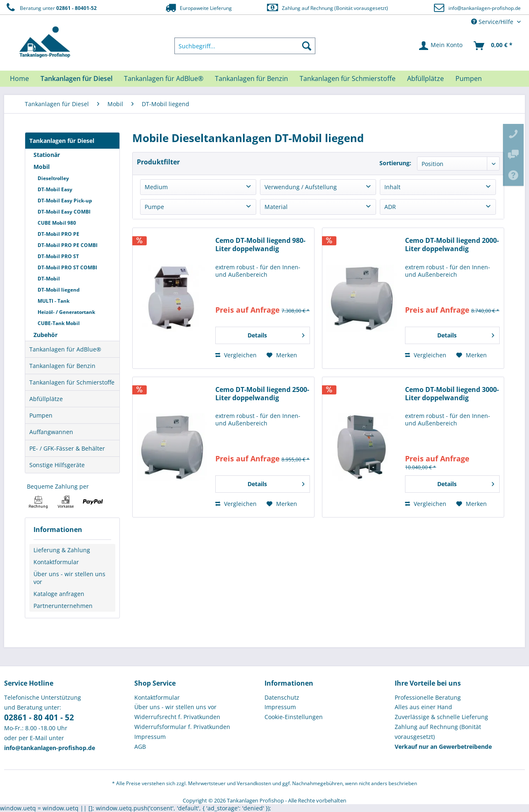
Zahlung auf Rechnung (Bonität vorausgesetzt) (327, 8)
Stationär (47, 155)
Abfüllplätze (46, 399)
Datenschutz (282, 697)
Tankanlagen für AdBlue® (65, 349)
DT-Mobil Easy (55, 189)
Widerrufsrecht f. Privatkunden (177, 717)
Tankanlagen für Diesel (62, 141)
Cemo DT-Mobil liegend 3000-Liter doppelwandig (452, 394)
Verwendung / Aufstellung (301, 187)
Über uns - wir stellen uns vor (69, 578)
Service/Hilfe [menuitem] (493, 22)
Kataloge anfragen (59, 594)
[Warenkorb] (493, 46)
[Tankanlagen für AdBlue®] (164, 78)
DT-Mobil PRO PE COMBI (68, 245)
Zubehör (45, 335)
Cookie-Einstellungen (294, 717)
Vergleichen (236, 355)
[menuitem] (245, 46)
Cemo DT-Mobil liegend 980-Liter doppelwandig (260, 245)
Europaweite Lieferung (198, 8)
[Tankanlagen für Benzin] (251, 78)
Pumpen (41, 415)
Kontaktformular (56, 562)
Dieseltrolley (53, 178)
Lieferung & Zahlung (62, 550)
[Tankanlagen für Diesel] (76, 78)
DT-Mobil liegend (59, 290)
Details (276, 334)
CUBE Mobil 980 (57, 223)
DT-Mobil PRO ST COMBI (67, 267)
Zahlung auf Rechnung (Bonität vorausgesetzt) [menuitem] (438, 732)
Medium (156, 187)
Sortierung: (395, 163)
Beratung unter (50, 8)
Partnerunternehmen (63, 606)
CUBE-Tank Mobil (59, 323)
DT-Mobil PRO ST (58, 256)
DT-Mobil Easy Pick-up (65, 201)
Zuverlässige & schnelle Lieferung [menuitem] (441, 717)
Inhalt (392, 187)
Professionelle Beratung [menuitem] (428, 697)
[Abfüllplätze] (425, 78)
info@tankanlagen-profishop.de (485, 8)
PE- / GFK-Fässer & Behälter (67, 448)
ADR (390, 207)
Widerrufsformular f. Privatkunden (182, 727)
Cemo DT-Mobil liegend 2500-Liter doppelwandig (262, 394)
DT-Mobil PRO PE (58, 234)
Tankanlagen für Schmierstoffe (72, 382)
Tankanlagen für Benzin (62, 366)
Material (276, 207)
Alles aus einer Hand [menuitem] (423, 707)
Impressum (150, 737)
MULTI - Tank (54, 301)
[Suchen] (307, 46)
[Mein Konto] (441, 46)
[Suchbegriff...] (245, 46)
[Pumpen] (469, 78)
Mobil (42, 167)
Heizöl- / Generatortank (66, 312)
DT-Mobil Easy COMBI (64, 212)
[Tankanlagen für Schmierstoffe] (348, 78)
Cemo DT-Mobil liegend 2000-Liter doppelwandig (452, 245)
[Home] (19, 78)
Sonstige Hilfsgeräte (57, 465)
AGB (140, 747)
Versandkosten (254, 783)
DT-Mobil (49, 279)
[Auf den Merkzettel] (282, 355)
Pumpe (154, 207)
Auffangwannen (51, 432)
